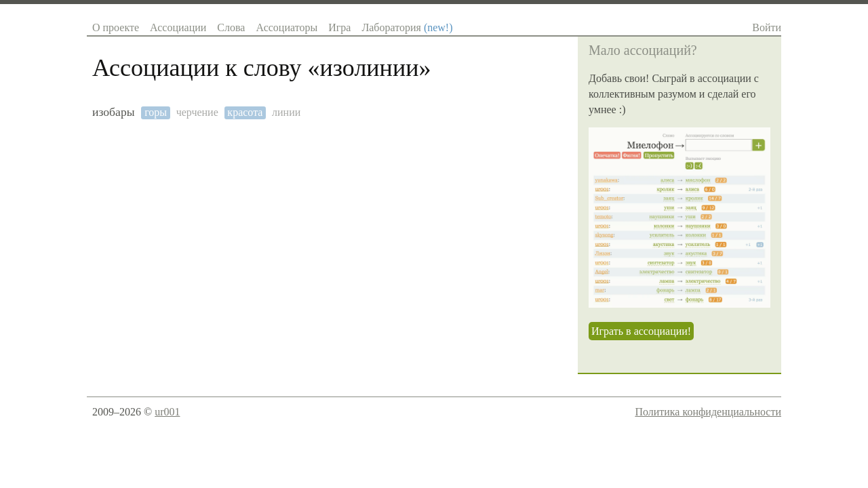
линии (286, 112)
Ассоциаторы (287, 27)
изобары (114, 112)
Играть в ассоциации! (641, 331)
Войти (767, 27)
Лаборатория (407, 27)
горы (156, 112)
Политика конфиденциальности (708, 412)
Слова (231, 27)
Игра (339, 27)
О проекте (116, 27)
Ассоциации (178, 27)
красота (245, 112)
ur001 (167, 412)
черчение (197, 112)
